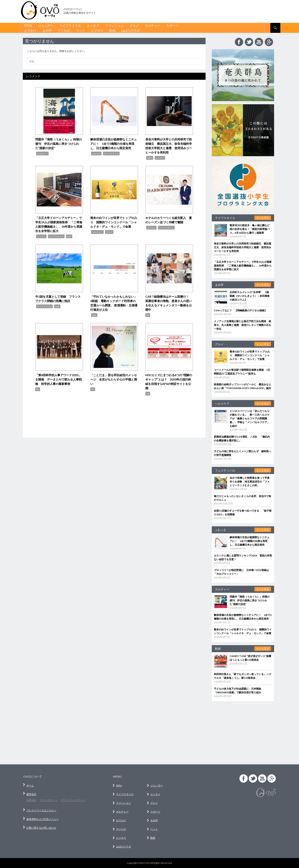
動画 (112, 30)
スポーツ (172, 25)
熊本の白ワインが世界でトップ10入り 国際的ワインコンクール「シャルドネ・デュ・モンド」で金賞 (114, 222)
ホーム (30, 785)
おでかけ (30, 30)
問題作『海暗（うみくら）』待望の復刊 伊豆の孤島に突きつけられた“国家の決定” (59, 144)
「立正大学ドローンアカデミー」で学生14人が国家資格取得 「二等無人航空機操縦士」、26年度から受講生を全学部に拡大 (243, 266)
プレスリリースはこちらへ (41, 810)
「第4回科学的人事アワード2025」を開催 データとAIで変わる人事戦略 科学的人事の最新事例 (59, 379)
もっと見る (263, 218)
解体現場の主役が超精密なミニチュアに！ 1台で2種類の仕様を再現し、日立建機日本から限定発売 (114, 144)
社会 (69, 236)
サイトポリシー (49, 800)
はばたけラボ (131, 30)
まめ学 (47, 30)
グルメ (134, 25)
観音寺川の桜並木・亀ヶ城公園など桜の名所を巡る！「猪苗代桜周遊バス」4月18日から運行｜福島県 (250, 229)
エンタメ (93, 25)
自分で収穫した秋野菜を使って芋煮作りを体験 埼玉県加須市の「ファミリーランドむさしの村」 (250, 482)
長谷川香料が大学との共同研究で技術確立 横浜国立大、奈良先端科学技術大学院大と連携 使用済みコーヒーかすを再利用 (243, 247)
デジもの (64, 30)
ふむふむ (96, 153)
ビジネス (97, 30)
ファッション (114, 25)
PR (148, 315)
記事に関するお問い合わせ (41, 828)
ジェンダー (46, 25)
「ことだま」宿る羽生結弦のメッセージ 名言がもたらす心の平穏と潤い (114, 379)
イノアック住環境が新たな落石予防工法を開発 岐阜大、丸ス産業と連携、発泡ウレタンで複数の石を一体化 (243, 325)
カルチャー (153, 25)
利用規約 (31, 800)
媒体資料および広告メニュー (43, 819)
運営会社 (31, 794)
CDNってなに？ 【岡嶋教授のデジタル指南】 (240, 310)
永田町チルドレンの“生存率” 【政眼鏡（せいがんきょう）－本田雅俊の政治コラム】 (250, 296)
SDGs (28, 25)
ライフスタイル (70, 25)
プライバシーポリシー (73, 800)
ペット (80, 30)
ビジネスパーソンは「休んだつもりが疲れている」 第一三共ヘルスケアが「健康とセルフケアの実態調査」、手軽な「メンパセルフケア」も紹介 (250, 418)
